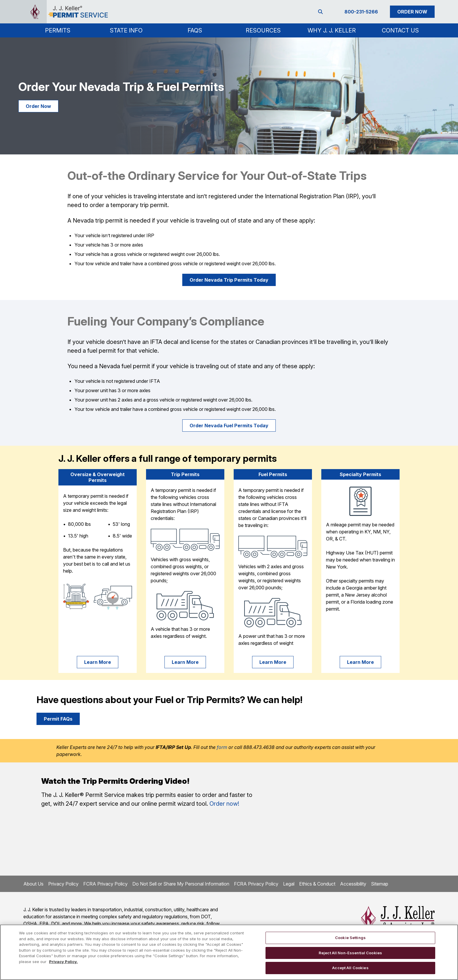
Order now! (224, 804)
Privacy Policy (63, 884)
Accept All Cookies (350, 968)
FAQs (195, 30)
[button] (58, 30)
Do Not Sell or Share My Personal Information (181, 884)
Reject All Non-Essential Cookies (350, 953)
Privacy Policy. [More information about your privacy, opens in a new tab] (63, 962)
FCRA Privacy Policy (105, 884)
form (222, 747)
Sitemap (380, 884)
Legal (289, 884)
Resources (263, 30)
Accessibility (353, 884)
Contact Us (400, 30)
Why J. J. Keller (332, 30)
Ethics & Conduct (317, 884)
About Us (33, 884)
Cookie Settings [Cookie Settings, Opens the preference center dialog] (350, 938)
